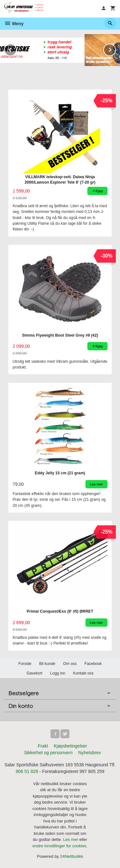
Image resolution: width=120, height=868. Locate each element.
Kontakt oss (83, 673)
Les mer (71, 839)
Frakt (43, 746)
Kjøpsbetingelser (70, 746)
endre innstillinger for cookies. (60, 846)
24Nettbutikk (72, 856)
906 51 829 (27, 771)
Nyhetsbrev (90, 753)
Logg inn (58, 673)
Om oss (70, 664)
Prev (16, 49)
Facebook (93, 664)
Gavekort (35, 673)
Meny (14, 24)
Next (116, 49)
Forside (25, 664)
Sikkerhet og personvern (48, 753)
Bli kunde (47, 664)
